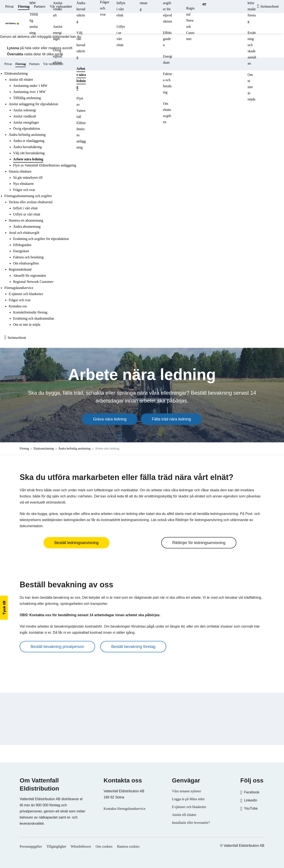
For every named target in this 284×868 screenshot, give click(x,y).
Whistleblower (81, 846)
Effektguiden (167, 39)
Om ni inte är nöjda (251, 87)
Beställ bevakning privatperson (57, 647)
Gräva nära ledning (110, 419)
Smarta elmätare (20, 171)
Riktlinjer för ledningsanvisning (199, 543)
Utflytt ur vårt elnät (121, 36)
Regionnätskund (20, 269)
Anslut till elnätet (184, 815)
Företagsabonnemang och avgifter (28, 196)
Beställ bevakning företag (133, 647)
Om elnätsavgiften (167, 113)
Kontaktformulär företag (30, 312)
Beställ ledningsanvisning (76, 543)
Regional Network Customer (190, 24)
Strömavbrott (17, 338)
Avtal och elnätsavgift (24, 233)
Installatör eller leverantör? (191, 823)
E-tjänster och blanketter (26, 294)
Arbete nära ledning (81, 78)
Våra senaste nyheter (186, 791)
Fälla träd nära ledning (171, 419)
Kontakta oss (18, 306)
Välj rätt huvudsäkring (81, 45)
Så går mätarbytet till (28, 178)
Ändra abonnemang (27, 227)
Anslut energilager (58, 33)
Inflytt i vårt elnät (25, 208)
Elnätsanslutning (44, 449)
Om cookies (104, 846)
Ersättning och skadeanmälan (252, 48)
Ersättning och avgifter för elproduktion (41, 239)
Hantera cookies (128, 846)
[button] (4, 608)
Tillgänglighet (56, 846)
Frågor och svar (24, 190)
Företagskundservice (19, 288)
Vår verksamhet (61, 6)
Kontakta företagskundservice (124, 809)
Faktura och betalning (168, 83)
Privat (9, 6)
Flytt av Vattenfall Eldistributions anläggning (81, 123)
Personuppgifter (31, 846)
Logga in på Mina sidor (188, 799)
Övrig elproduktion (57, 56)
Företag (24, 6)
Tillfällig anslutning (34, 24)
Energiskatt (168, 59)
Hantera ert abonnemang (26, 220)
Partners (40, 6)
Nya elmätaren (23, 184)
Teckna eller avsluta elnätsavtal (31, 202)
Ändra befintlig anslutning (74, 449)
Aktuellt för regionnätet (30, 276)
